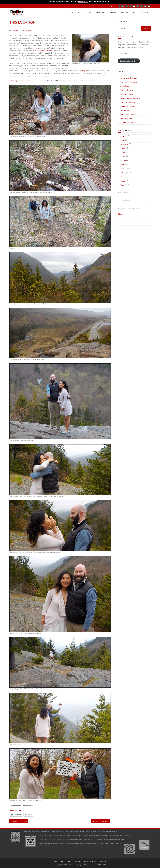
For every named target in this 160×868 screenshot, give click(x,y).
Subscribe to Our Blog (129, 61)
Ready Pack (83, 2)
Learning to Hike (126, 118)
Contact (54, 861)
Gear (122, 153)
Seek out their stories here (43, 51)
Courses (123, 136)
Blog (89, 12)
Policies (87, 861)
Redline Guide (25, 81)
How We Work (104, 861)
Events (123, 141)
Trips (122, 185)
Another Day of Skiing (128, 106)
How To (123, 161)
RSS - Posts (123, 214)
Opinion (123, 177)
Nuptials (29, 31)
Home (71, 12)
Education (112, 12)
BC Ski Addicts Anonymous (130, 122)
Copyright (58, 865)
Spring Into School (127, 94)
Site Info (69, 861)
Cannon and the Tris (128, 102)
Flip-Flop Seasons (127, 90)
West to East (125, 110)
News (122, 165)
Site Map (78, 861)
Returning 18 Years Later (129, 82)
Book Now (145, 12)
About (80, 12)
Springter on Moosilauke (129, 78)
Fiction (123, 149)
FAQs (94, 861)
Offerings (124, 173)
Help (134, 12)
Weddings (124, 12)
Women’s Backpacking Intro (130, 98)
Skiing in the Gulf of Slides (129, 114)
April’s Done (125, 86)
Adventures (100, 12)
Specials (123, 181)
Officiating (13, 81)
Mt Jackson (86, 71)
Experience (124, 145)
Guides (123, 157)
